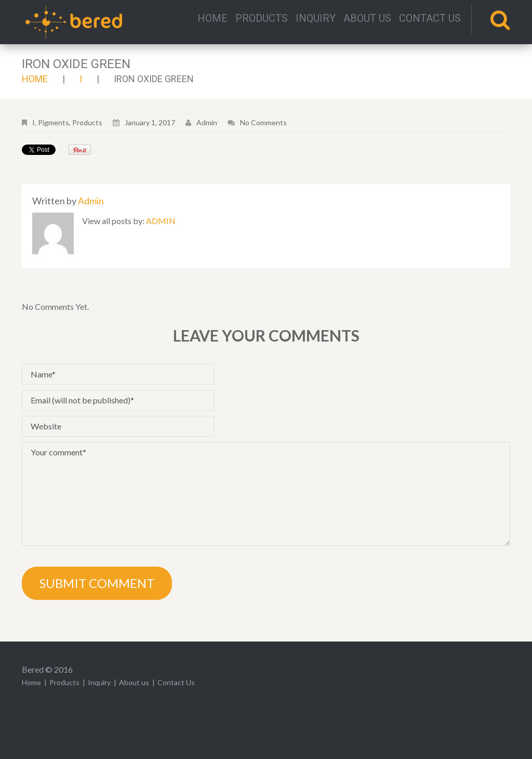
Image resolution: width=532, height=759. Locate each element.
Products (262, 18)
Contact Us (430, 18)
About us (367, 18)
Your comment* (266, 494)
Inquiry (316, 18)
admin (207, 122)
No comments (263, 122)
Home (212, 18)
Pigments (54, 122)
